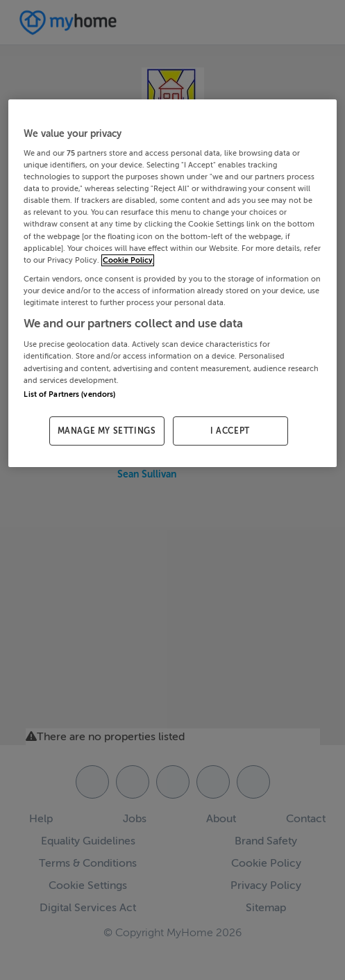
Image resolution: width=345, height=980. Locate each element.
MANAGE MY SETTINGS (107, 431)
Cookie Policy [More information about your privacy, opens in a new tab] (128, 260)
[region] (172, 284)
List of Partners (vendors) (69, 394)
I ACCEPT (230, 431)
